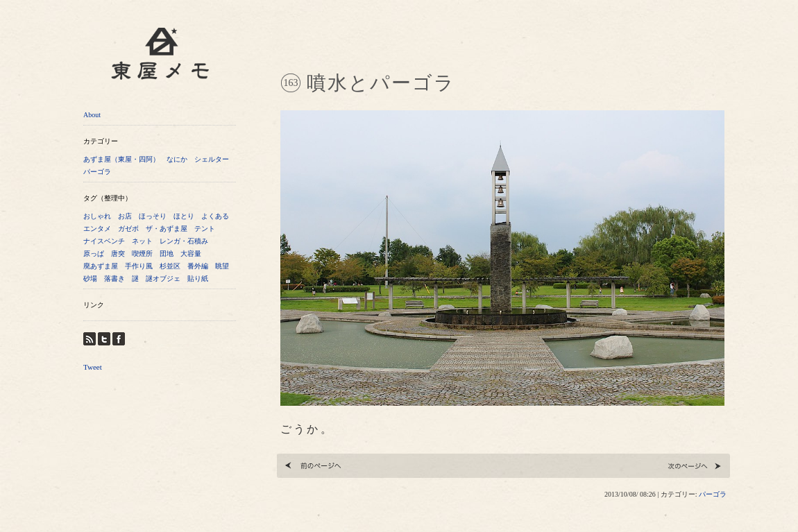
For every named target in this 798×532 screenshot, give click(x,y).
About (92, 115)
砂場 (90, 278)
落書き (114, 278)
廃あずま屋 (101, 266)
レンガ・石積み (184, 241)
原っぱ (94, 254)
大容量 (191, 254)
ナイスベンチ (104, 241)
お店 (125, 216)
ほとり (184, 216)
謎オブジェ (163, 278)
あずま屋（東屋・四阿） (121, 159)
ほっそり (153, 216)
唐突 (118, 254)
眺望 (222, 266)
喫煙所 (142, 254)
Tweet (93, 367)
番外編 (198, 266)
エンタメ (97, 229)
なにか (177, 159)
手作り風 (139, 266)
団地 (167, 254)
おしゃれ (97, 216)
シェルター (212, 159)
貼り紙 (198, 278)
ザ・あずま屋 (167, 229)
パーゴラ (97, 172)
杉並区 (170, 266)
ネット (142, 241)
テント (205, 229)
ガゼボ (128, 229)
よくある (215, 216)
